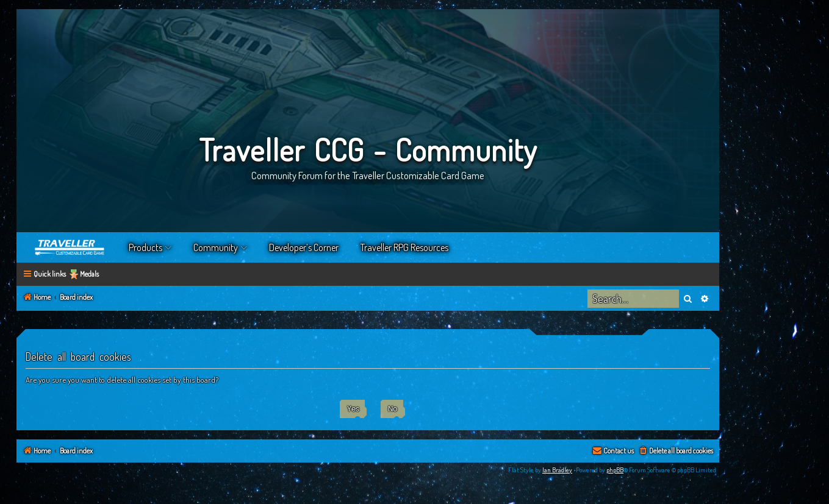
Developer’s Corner (304, 247)
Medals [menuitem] (89, 274)
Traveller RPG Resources (404, 247)
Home (70, 247)
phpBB (615, 470)
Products (145, 247)
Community (216, 247)
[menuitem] (676, 451)
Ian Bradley (557, 470)
